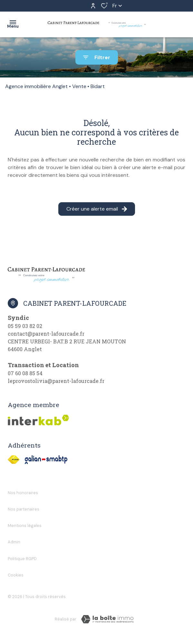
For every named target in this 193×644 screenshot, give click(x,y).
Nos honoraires (23, 493)
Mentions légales (25, 526)
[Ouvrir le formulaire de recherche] (97, 57)
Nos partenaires (24, 509)
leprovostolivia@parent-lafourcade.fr (56, 381)
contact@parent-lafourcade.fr (46, 334)
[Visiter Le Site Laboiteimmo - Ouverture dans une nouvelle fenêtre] (107, 619)
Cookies (16, 575)
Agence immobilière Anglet (36, 86)
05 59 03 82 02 (25, 326)
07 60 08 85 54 (25, 373)
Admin (14, 542)
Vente (79, 86)
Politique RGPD (22, 559)
